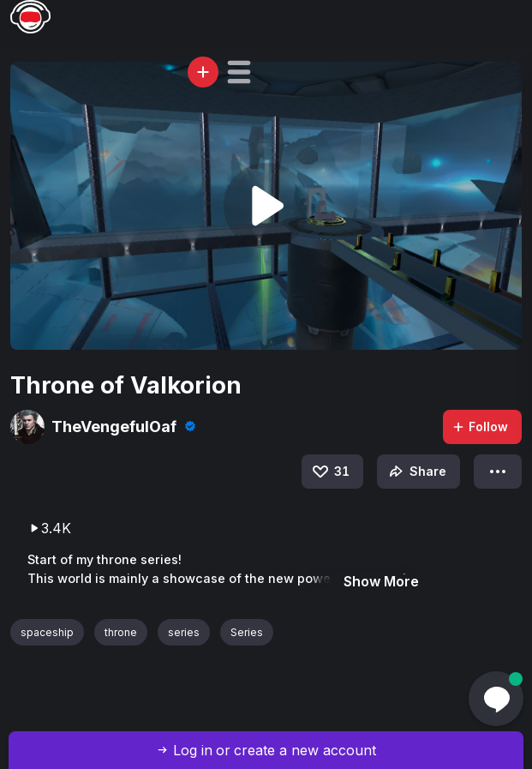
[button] (239, 72)
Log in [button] (193, 750)
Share (416, 472)
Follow (480, 427)
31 (330, 472)
